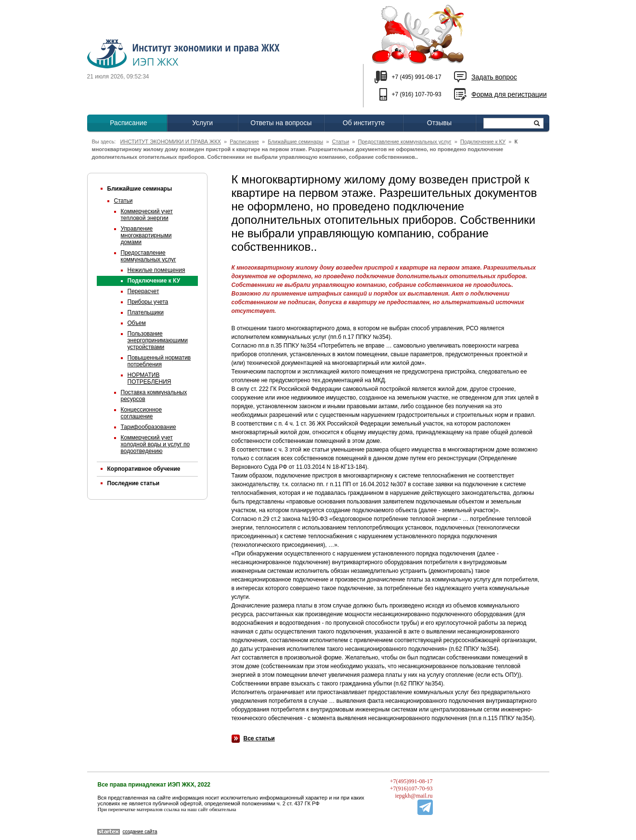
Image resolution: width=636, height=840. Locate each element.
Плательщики (146, 312)
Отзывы (439, 123)
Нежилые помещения (156, 270)
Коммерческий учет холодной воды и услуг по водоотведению (156, 444)
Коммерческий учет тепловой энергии (147, 215)
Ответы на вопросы (281, 123)
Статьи (341, 142)
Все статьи (259, 738)
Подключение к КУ (483, 142)
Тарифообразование (149, 427)
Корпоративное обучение (144, 469)
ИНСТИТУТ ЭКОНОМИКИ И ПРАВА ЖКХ (171, 142)
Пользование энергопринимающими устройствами (158, 340)
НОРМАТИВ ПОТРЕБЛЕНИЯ (149, 378)
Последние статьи (134, 483)
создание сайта (140, 832)
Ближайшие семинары (295, 142)
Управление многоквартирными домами (146, 235)
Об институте (364, 123)
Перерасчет (143, 291)
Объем (137, 323)
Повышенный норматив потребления (159, 361)
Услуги (202, 123)
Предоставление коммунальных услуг (405, 142)
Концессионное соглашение (142, 413)
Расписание (128, 123)
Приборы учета (148, 302)
